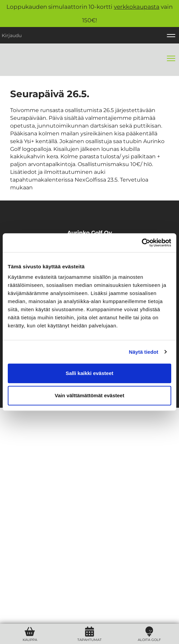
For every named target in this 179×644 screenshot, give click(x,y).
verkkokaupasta (137, 7)
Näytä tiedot (144, 352)
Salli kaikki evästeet (90, 373)
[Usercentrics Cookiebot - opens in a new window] (142, 243)
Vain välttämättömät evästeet (89, 395)
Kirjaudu (12, 35)
